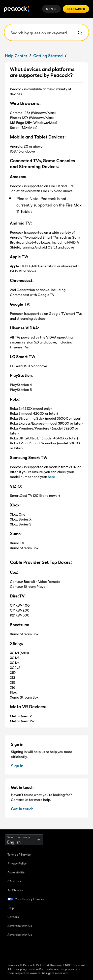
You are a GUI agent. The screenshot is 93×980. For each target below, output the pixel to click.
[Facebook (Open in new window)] (11, 951)
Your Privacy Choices (30, 899)
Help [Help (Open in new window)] (11, 908)
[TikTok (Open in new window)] (24, 951)
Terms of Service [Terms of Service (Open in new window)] (19, 855)
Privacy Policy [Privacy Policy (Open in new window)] (17, 863)
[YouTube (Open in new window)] (37, 951)
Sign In (52, 9)
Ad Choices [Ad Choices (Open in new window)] (15, 890)
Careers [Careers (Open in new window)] (13, 917)
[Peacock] (16, 9)
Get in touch (22, 809)
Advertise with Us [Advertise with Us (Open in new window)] (20, 926)
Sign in (17, 766)
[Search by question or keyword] (46, 32)
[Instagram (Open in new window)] (50, 951)
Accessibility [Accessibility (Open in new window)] (16, 872)
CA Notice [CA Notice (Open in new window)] (15, 881)
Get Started (76, 9)
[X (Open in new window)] (63, 951)
